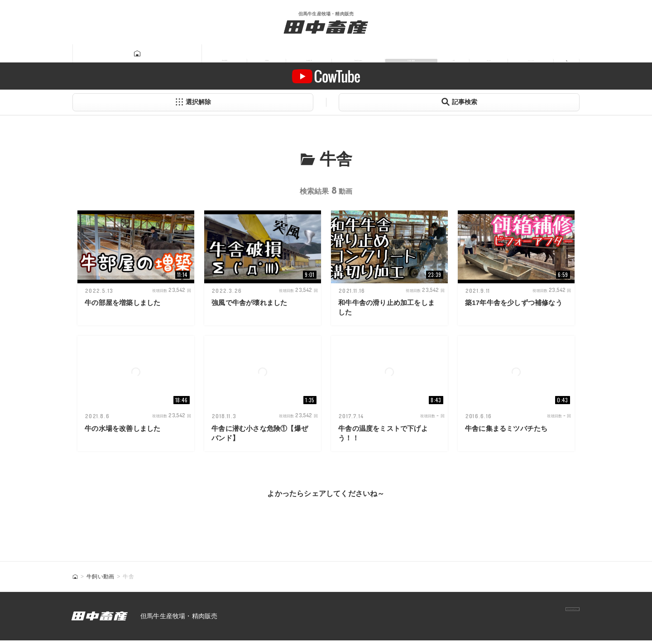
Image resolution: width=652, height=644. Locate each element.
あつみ (467, 54)
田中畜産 (132, 54)
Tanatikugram (302, 54)
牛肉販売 (237, 54)
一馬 (423, 54)
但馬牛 (185, 54)
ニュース (520, 54)
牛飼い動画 (371, 54)
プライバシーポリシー (539, 620)
